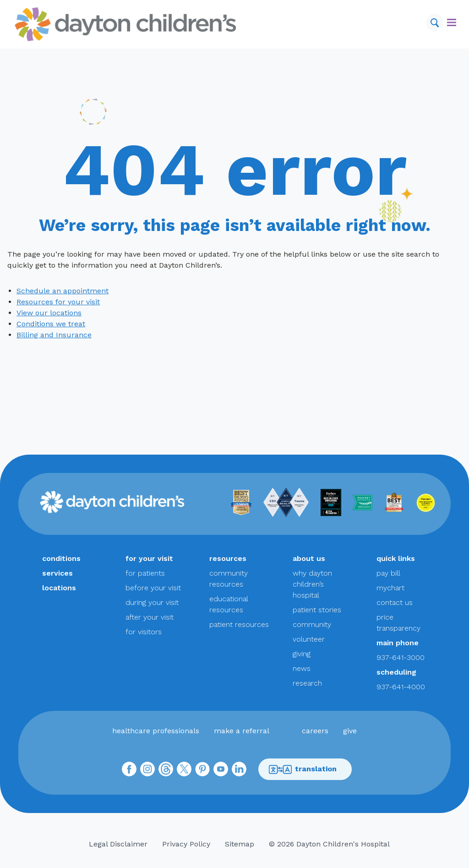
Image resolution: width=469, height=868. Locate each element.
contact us (395, 602)
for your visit (149, 558)
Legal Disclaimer (118, 844)
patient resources (239, 624)
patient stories (317, 610)
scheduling (396, 672)
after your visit (150, 617)
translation (303, 769)
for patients (145, 573)
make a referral (242, 731)
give (350, 731)
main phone (398, 643)
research (307, 683)
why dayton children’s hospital (312, 584)
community (312, 624)
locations (59, 588)
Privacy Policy (186, 844)
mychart (390, 588)
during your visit (152, 602)
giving (302, 654)
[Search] (435, 22)
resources (228, 558)
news (302, 668)
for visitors (144, 632)
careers (315, 731)
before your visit (153, 588)
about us (309, 558)
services (57, 573)
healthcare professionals (156, 731)
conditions (61, 558)
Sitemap (240, 844)
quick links (396, 558)
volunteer (309, 639)
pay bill (388, 573)
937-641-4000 (401, 687)
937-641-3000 (401, 657)
